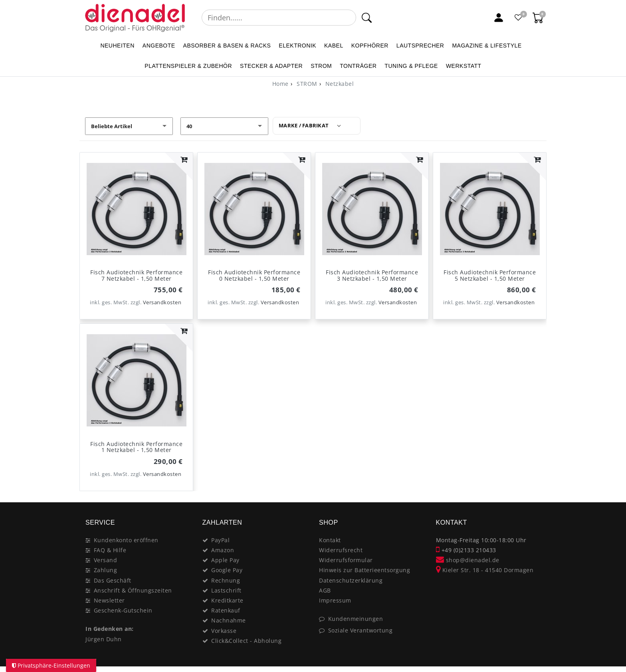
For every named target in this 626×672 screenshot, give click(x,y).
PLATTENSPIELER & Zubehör (188, 66)
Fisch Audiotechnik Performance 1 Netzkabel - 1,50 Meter (136, 447)
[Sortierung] (129, 126)
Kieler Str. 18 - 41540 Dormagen (485, 570)
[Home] (280, 84)
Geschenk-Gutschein (123, 610)
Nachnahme (229, 620)
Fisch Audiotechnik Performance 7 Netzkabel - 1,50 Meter (136, 275)
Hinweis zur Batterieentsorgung (365, 570)
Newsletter (109, 600)
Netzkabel (339, 84)
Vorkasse (224, 631)
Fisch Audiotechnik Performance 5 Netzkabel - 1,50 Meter (490, 275)
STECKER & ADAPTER (271, 66)
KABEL (334, 46)
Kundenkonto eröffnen (126, 540)
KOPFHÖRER (370, 46)
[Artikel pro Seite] (224, 126)
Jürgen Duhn (104, 639)
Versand (106, 560)
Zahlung (106, 570)
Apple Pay (225, 560)
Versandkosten (162, 302)
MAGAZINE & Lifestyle (487, 46)
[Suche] (367, 18)
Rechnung (226, 580)
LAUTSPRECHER (420, 46)
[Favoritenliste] (519, 18)
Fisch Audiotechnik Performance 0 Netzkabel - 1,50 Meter (254, 275)
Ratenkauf (226, 610)
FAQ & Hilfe (110, 550)
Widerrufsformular (346, 560)
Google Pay (227, 570)
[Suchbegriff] (279, 18)
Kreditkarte (227, 600)
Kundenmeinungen (356, 619)
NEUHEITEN (117, 46)
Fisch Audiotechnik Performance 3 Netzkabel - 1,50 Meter (372, 275)
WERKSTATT (464, 66)
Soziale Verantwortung (361, 630)
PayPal (220, 540)
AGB (325, 590)
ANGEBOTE (159, 46)
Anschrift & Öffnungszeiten (133, 590)
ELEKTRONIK (297, 46)
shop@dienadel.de (468, 560)
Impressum (335, 600)
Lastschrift (226, 590)
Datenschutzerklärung (351, 580)
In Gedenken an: (110, 629)
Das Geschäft (113, 580)
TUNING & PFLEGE (411, 66)
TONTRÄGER (358, 66)
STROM (321, 66)
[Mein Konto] (499, 18)
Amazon (223, 550)
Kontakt (330, 540)
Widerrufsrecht (341, 550)
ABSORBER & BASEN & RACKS (227, 46)
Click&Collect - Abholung (246, 641)
